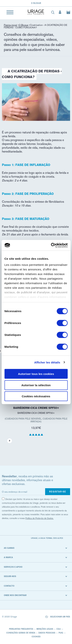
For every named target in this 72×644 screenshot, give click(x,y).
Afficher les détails (47, 362)
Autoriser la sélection (36, 385)
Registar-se (58, 492)
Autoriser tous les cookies (36, 374)
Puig (61, 633)
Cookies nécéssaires (36, 396)
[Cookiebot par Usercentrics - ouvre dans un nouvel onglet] (51, 245)
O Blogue (23, 25)
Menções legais (45, 629)
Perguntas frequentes (21, 629)
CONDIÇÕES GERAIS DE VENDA (21, 633)
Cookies (36, 637)
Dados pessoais (47, 633)
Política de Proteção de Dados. (39, 518)
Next (10, 441)
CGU (59, 629)
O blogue (36, 3)
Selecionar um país (58, 617)
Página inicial (10, 25)
